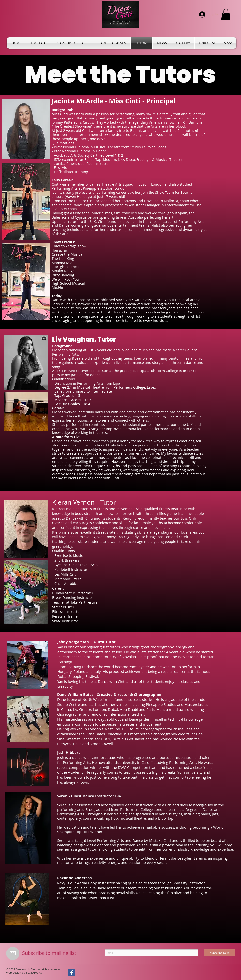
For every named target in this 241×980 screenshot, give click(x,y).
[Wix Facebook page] (72, 973)
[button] (226, 15)
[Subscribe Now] (219, 953)
